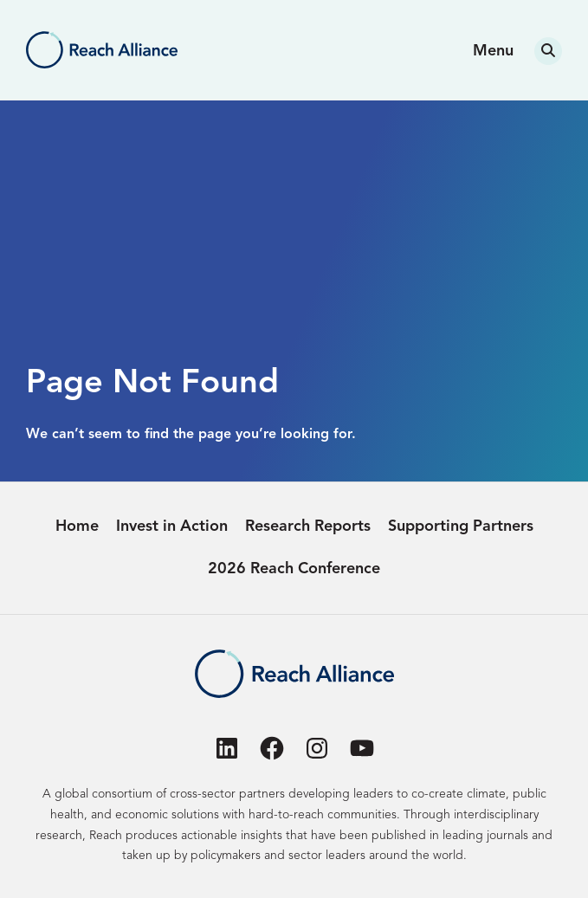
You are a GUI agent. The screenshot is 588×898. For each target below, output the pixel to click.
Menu (493, 51)
